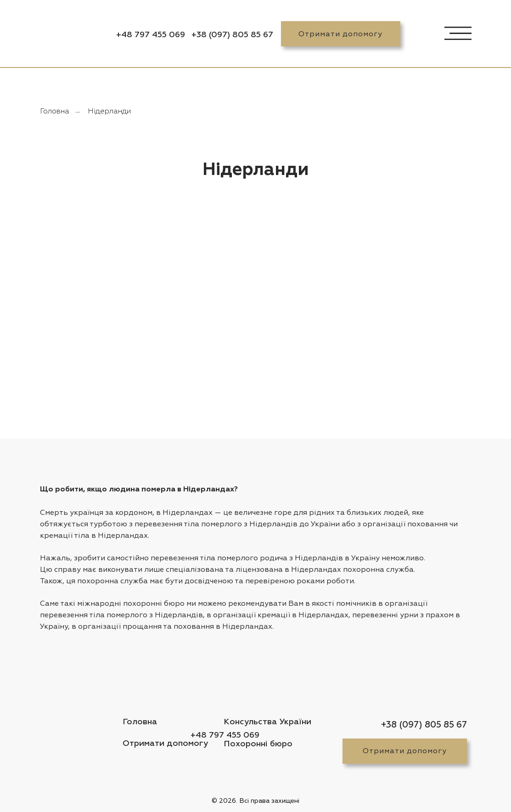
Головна (55, 112)
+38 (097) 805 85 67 (232, 35)
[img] (66, 34)
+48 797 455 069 (151, 35)
